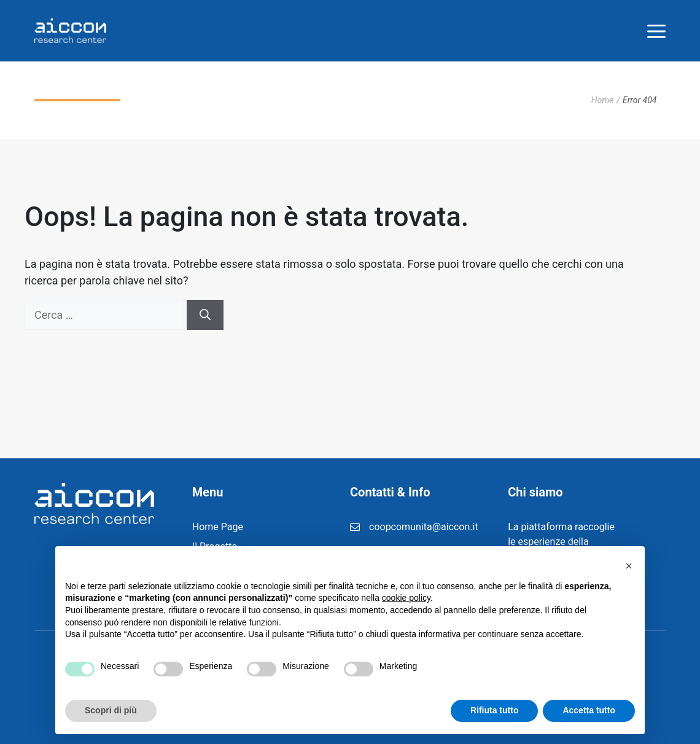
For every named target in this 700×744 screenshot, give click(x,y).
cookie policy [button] (406, 598)
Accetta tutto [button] (589, 710)
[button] (629, 566)
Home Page (218, 527)
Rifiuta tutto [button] (495, 710)
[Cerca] (205, 315)
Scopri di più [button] (111, 710)
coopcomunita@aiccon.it (424, 527)
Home (603, 100)
